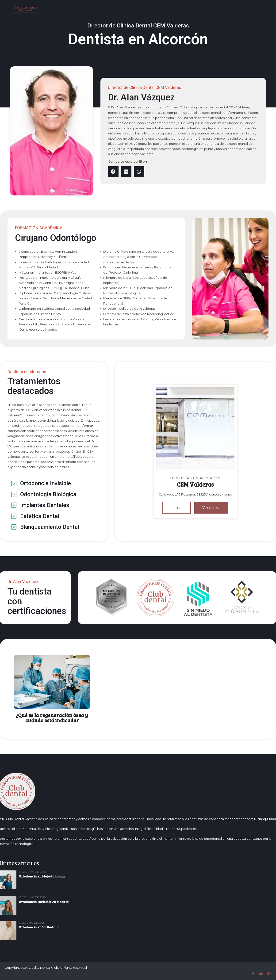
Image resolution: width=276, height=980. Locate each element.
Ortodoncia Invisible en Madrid (44, 902)
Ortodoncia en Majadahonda (42, 876)
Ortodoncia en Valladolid (39, 927)
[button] (113, 172)
